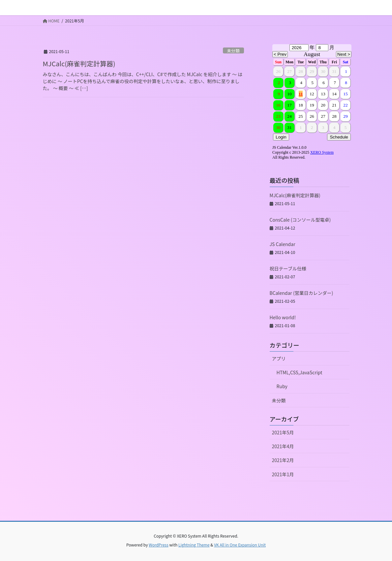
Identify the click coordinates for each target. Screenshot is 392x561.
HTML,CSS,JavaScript (300, 372)
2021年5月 (283, 432)
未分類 (233, 51)
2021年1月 (283, 474)
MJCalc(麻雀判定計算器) (79, 63)
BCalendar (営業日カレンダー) (302, 293)
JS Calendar (283, 244)
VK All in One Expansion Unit (240, 545)
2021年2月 (283, 460)
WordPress (159, 545)
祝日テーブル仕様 (288, 268)
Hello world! (283, 317)
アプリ (279, 358)
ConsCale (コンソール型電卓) (300, 220)
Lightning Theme (194, 545)
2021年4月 (283, 446)
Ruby (282, 386)
